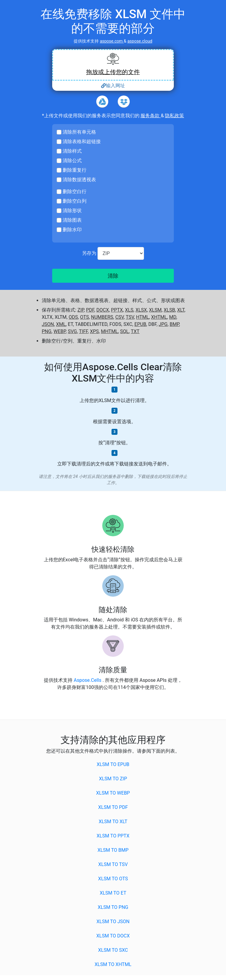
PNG (47, 331)
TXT (135, 331)
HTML (142, 317)
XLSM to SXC (113, 950)
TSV (130, 317)
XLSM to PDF (113, 807)
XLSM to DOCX (113, 936)
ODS (73, 317)
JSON (48, 324)
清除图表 (72, 220)
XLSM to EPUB (113, 764)
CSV (120, 317)
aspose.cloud (140, 41)
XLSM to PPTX (113, 836)
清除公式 (72, 161)
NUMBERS (102, 317)
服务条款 (151, 116)
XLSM (155, 310)
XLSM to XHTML (113, 964)
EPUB (140, 324)
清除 (113, 276)
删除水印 (72, 230)
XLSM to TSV (113, 864)
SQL (124, 331)
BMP (174, 324)
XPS (95, 331)
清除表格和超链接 (82, 142)
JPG (163, 324)
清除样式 (72, 151)
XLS (129, 310)
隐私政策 (174, 116)
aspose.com (112, 41)
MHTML (109, 331)
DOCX (103, 310)
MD (173, 317)
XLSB (169, 310)
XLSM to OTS (113, 879)
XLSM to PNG (113, 907)
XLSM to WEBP (113, 793)
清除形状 (72, 211)
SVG (72, 331)
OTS (84, 317)
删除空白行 (75, 192)
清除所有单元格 (79, 132)
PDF (90, 310)
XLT (181, 310)
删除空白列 (75, 201)
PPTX (117, 310)
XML (61, 324)
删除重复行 (75, 170)
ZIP (81, 310)
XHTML (159, 317)
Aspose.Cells (88, 680)
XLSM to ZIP (113, 779)
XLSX (141, 310)
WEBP (60, 331)
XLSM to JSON (113, 922)
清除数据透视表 (79, 180)
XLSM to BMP (113, 850)
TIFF (83, 331)
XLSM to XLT (113, 822)
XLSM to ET (113, 893)
